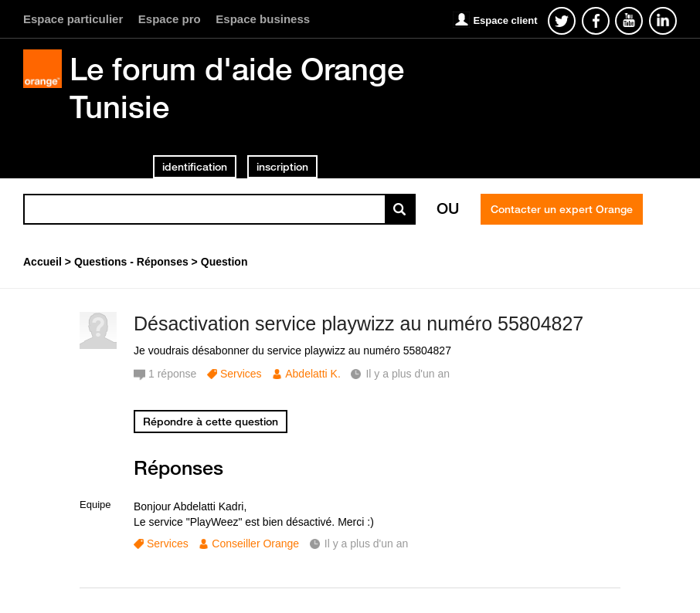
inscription (282, 167)
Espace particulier (73, 19)
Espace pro (170, 19)
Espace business (263, 19)
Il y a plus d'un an (367, 544)
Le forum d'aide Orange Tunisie (237, 88)
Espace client (505, 20)
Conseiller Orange (255, 544)
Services (241, 374)
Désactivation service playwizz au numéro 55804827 (358, 323)
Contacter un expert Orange (562, 209)
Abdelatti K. (313, 374)
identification (195, 167)
